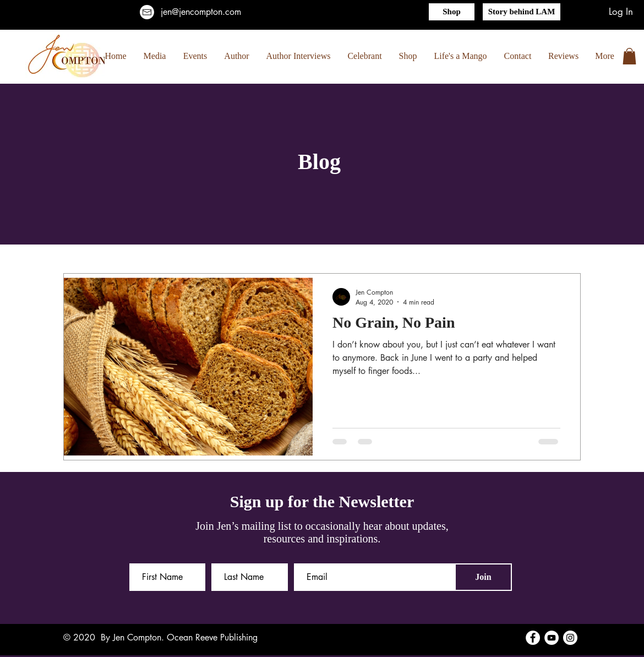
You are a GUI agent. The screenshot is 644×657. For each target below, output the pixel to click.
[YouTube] (552, 638)
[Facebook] (533, 638)
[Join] (483, 577)
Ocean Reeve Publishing (212, 637)
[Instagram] (570, 638)
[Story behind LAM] (522, 12)
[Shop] (452, 12)
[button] (629, 56)
